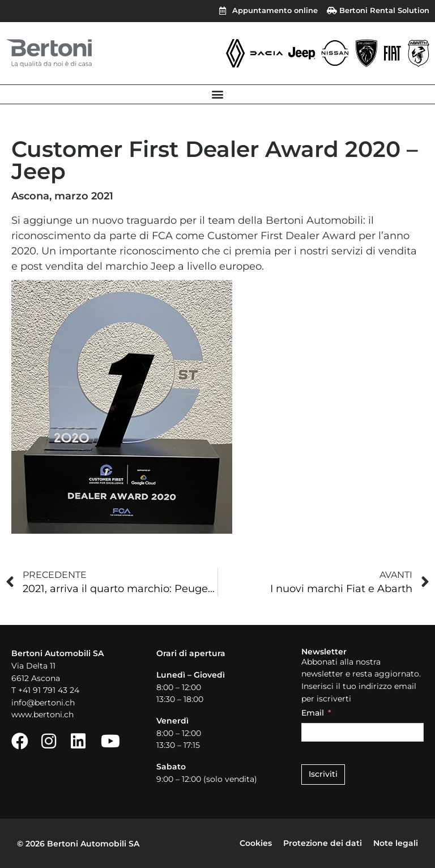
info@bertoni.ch (43, 703)
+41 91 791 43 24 (49, 690)
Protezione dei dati (323, 843)
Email (313, 713)
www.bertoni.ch (42, 714)
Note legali (396, 843)
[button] (218, 94)
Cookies (256, 843)
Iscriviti (323, 774)
